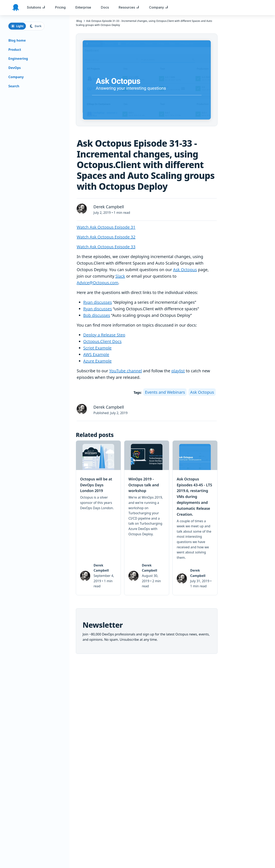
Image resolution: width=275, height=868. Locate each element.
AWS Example (96, 354)
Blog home (17, 40)
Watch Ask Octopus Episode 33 (106, 247)
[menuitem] (36, 7)
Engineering (18, 59)
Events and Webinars (165, 392)
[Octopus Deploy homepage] (15, 8)
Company (16, 77)
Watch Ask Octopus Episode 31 (106, 227)
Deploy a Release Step (104, 335)
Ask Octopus (185, 270)
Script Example (97, 348)
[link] (98, 518)
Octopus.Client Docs (102, 341)
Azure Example (97, 361)
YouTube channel (126, 371)
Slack (120, 276)
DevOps (15, 68)
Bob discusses (97, 315)
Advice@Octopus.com (97, 283)
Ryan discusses (97, 302)
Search (14, 86)
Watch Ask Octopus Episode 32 (106, 237)
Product (15, 50)
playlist (178, 371)
